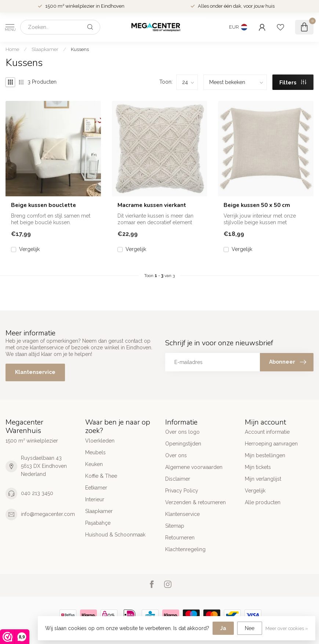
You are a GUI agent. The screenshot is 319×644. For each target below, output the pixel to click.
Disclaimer (178, 479)
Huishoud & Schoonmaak (115, 535)
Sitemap (175, 526)
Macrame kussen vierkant (152, 205)
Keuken (94, 464)
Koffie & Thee (101, 476)
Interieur (95, 499)
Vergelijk (29, 249)
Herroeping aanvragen (271, 444)
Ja (223, 628)
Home (12, 49)
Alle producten (263, 502)
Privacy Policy (182, 491)
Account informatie (267, 432)
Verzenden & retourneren (195, 502)
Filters (293, 83)
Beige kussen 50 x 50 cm (257, 205)
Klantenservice (35, 372)
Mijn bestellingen (265, 455)
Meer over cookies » (287, 628)
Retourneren (180, 538)
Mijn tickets (258, 467)
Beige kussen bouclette (43, 205)
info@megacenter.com (48, 514)
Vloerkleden (100, 441)
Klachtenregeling (185, 549)
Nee (250, 628)
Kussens (80, 49)
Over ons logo (182, 432)
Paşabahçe (98, 523)
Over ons (176, 455)
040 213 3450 (37, 493)
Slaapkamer (45, 49)
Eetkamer (96, 488)
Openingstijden (183, 444)
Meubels (95, 452)
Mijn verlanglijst (263, 479)
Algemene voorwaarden (194, 467)
